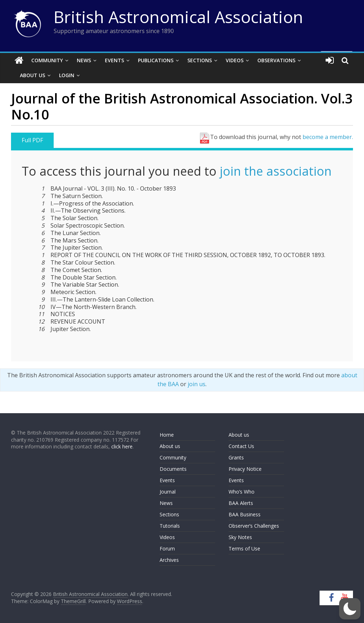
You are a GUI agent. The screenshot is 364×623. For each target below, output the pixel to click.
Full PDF (32, 140)
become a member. (328, 137)
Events (114, 60)
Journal (168, 492)
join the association (276, 171)
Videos (235, 60)
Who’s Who (242, 492)
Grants (236, 457)
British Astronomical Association (178, 17)
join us (197, 384)
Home (167, 435)
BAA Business (245, 514)
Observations (276, 60)
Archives (169, 560)
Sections (200, 60)
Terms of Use (244, 549)
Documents (173, 469)
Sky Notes (240, 537)
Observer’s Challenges (254, 526)
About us (170, 446)
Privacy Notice (245, 469)
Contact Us (241, 446)
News (84, 60)
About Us (33, 75)
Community (47, 60)
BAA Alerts (241, 503)
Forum (167, 549)
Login (67, 75)
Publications (156, 60)
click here (122, 446)
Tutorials (170, 526)
